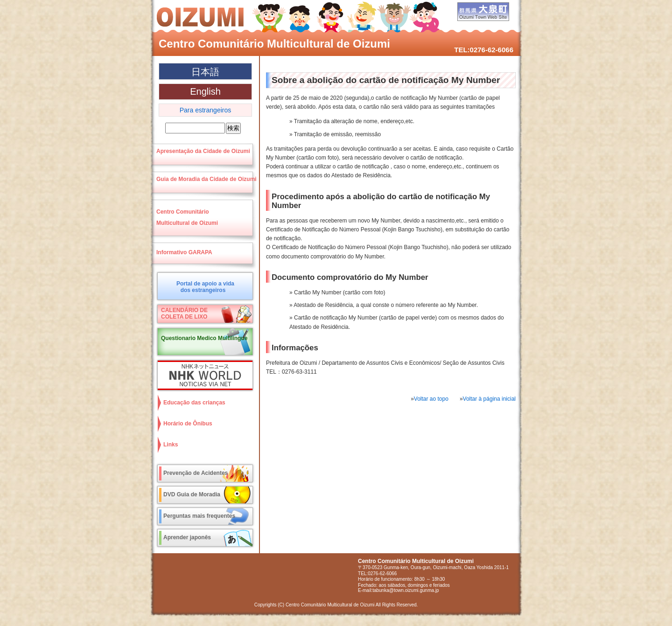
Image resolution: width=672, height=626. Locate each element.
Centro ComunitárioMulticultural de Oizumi (187, 217)
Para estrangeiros (206, 110)
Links (171, 445)
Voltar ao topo (431, 399)
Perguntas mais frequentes (199, 516)
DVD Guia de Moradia (192, 494)
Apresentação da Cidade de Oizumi (203, 151)
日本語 (205, 72)
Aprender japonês (187, 537)
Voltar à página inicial (489, 399)
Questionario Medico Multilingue (204, 338)
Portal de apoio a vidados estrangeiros (205, 287)
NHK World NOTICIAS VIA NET (203, 375)
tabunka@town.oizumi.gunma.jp (406, 590)
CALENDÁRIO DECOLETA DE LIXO (184, 313)
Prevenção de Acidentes (196, 473)
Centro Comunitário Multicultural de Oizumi (274, 44)
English (205, 91)
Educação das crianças (194, 403)
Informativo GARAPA (184, 252)
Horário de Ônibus (188, 424)
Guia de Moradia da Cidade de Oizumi (206, 179)
